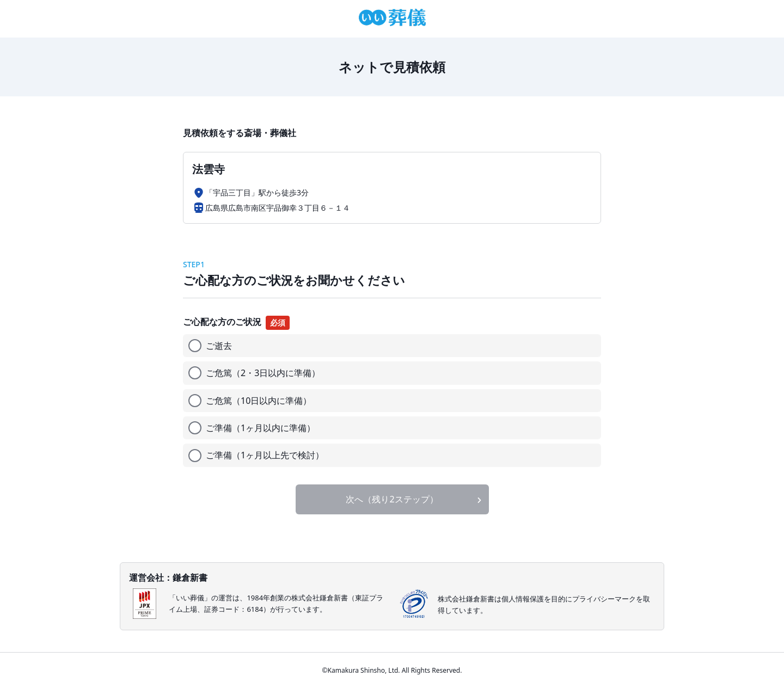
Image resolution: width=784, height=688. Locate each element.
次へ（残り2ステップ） (392, 499)
